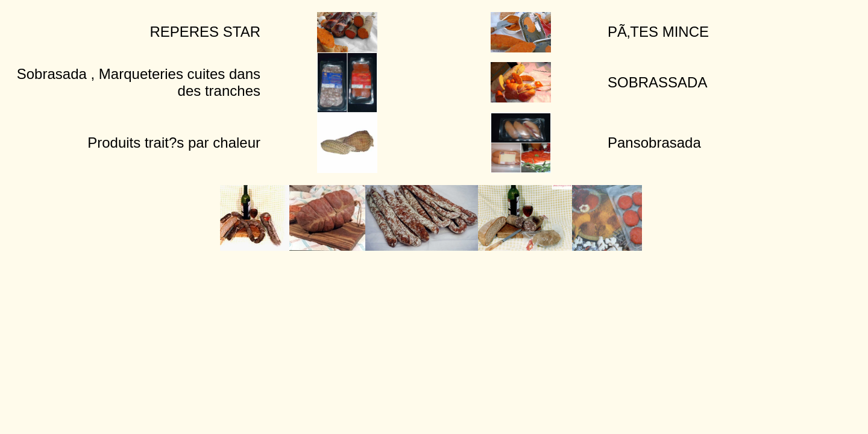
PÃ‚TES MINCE (658, 32)
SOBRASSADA (657, 82)
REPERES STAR (205, 32)
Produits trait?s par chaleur (174, 143)
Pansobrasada (654, 143)
